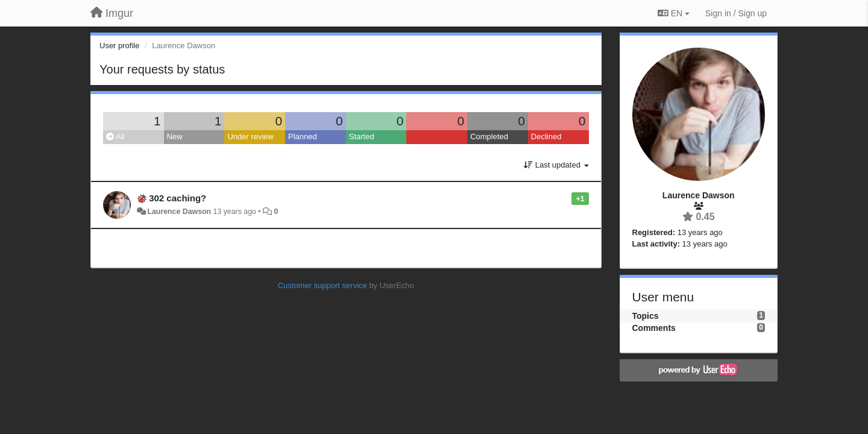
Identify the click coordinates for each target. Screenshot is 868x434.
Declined (546, 137)
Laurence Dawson (179, 212)
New (175, 137)
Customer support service (322, 285)
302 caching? (178, 198)
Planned (303, 137)
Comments (654, 328)
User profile (119, 46)
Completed (489, 137)
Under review (250, 137)
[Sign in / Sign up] (736, 13)
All (115, 137)
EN (674, 13)
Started (362, 137)
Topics (646, 316)
